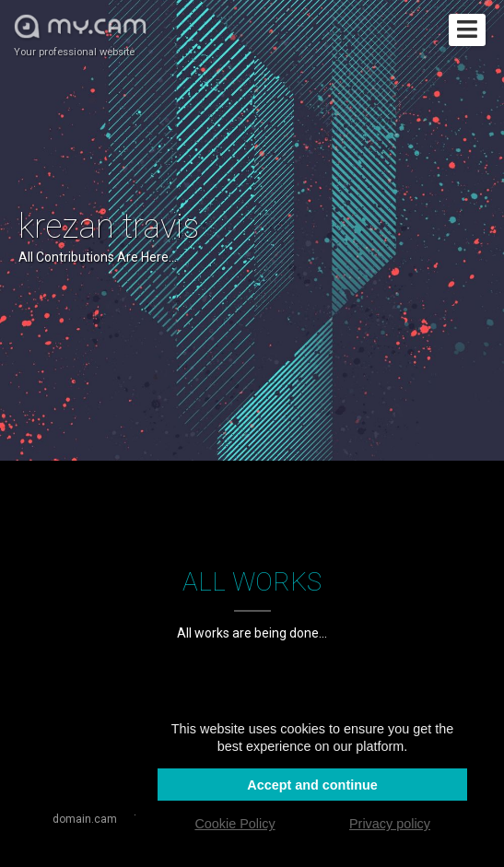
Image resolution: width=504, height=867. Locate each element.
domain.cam (85, 819)
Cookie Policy (234, 824)
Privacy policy (390, 824)
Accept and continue (312, 785)
